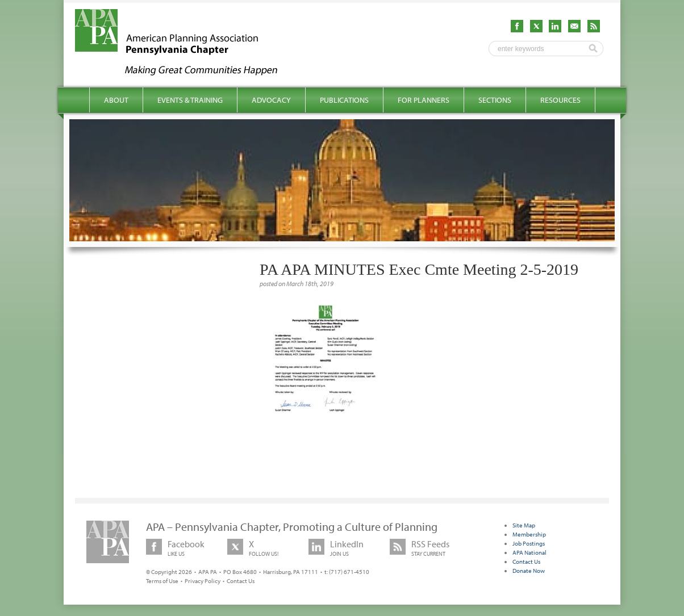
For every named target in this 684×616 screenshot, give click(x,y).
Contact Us (241, 581)
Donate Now (529, 571)
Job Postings (529, 543)
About (116, 100)
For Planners (424, 100)
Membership (529, 534)
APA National (529, 552)
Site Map (524, 525)
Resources (560, 100)
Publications (344, 100)
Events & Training (190, 100)
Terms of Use (162, 581)
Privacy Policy (203, 581)
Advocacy (271, 100)
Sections (495, 100)
